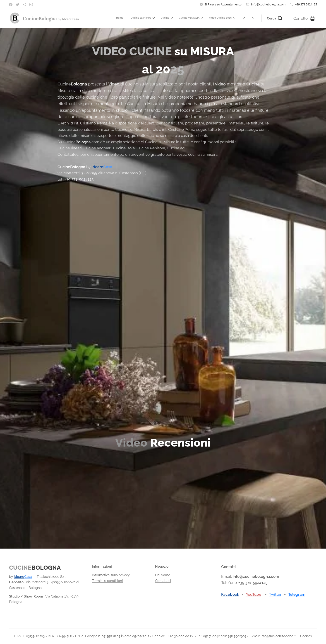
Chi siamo (163, 575)
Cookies (306, 636)
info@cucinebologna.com (268, 4)
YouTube (254, 594)
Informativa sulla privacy (111, 575)
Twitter (275, 594)
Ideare (97, 167)
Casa (108, 167)
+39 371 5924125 (306, 4)
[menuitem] (188, 18)
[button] (275, 18)
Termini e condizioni (107, 581)
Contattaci (163, 581)
